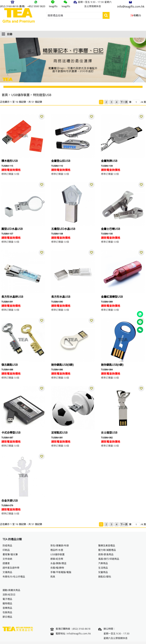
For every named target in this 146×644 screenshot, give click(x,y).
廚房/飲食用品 (106, 554)
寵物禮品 (7, 603)
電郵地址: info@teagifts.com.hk (71, 634)
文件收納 (7, 559)
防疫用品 (7, 545)
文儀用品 (7, 572)
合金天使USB (9, 501)
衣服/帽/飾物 (57, 568)
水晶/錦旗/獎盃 (58, 563)
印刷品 (6, 550)
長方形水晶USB (61, 297)
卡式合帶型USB (11, 433)
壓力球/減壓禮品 (107, 550)
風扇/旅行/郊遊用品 (109, 559)
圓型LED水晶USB (12, 229)
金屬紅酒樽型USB (112, 297)
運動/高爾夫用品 (11, 590)
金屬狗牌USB (109, 161)
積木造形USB (9, 161)
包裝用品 (7, 612)
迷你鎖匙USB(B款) (62, 365)
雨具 (53, 577)
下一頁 (124, 102)
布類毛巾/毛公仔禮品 (14, 577)
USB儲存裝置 (20, 95)
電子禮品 (7, 599)
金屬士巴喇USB (110, 229)
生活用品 (103, 568)
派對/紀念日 (9, 595)
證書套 (6, 563)
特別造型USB (42, 95)
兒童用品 (103, 572)
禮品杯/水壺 (57, 550)
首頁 (5, 95)
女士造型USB (109, 433)
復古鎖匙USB (9, 365)
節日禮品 (7, 617)
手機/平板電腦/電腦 (61, 572)
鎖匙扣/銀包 (105, 577)
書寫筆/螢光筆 (10, 554)
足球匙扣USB (59, 433)
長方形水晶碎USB (12, 297)
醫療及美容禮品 (107, 545)
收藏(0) (137, 15)
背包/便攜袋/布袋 (60, 545)
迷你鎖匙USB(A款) (112, 365)
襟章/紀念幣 (57, 559)
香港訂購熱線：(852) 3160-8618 (70, 629)
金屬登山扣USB (61, 161)
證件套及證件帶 (11, 568)
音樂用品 (7, 608)
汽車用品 (103, 563)
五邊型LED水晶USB (63, 229)
